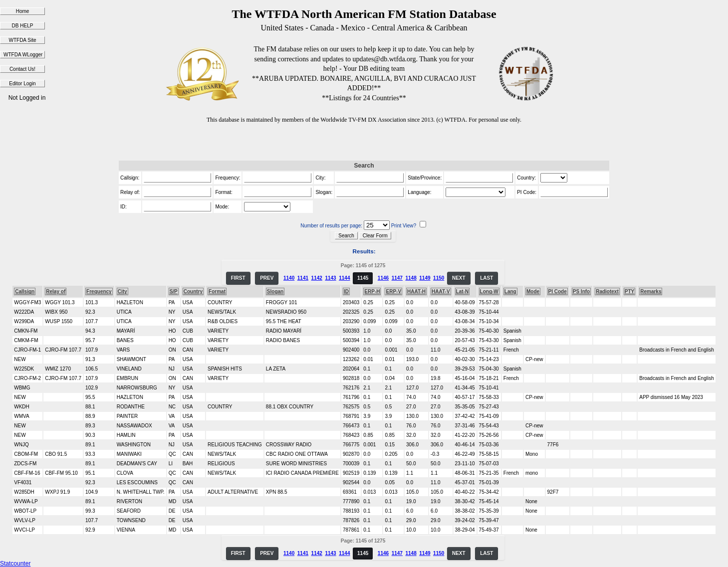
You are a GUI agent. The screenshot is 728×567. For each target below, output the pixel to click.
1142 (317, 278)
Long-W (489, 291)
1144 (344, 278)
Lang (510, 291)
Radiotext (607, 291)
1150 (439, 278)
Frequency (99, 291)
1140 (289, 278)
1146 (383, 278)
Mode (533, 291)
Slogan (275, 291)
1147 (397, 278)
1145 (363, 278)
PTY (629, 291)
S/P (174, 291)
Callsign (25, 291)
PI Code (558, 291)
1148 (411, 278)
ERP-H (372, 291)
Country (193, 291)
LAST (486, 278)
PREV (267, 278)
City (122, 291)
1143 (330, 278)
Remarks (651, 291)
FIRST (238, 278)
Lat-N (463, 291)
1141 (303, 278)
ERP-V (393, 291)
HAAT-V (441, 291)
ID (346, 291)
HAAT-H (416, 291)
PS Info (581, 291)
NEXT (459, 278)
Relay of (56, 291)
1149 (425, 278)
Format (217, 291)
